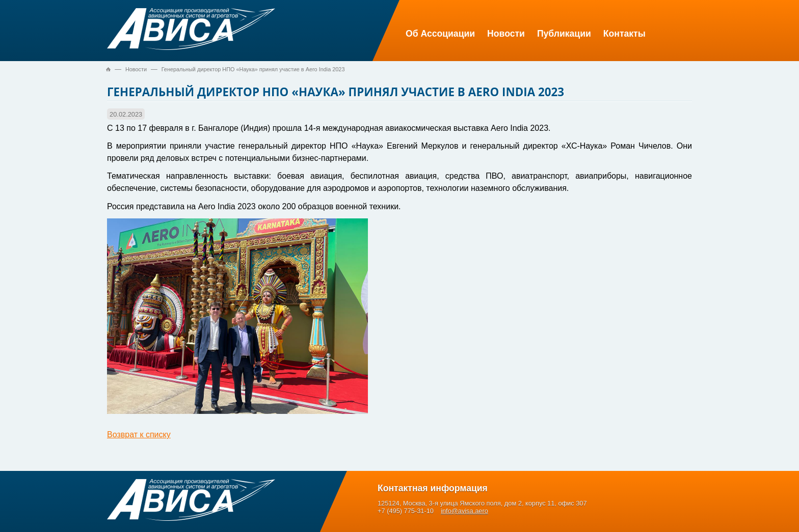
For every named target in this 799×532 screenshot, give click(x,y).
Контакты (624, 34)
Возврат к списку (139, 435)
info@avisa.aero (464, 511)
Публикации (564, 34)
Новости (506, 34)
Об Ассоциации (440, 34)
